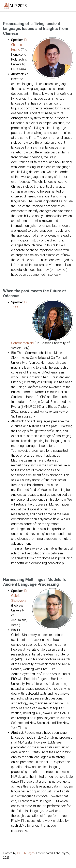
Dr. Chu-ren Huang (20, 45)
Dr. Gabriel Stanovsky (20, 596)
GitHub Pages (26, 853)
